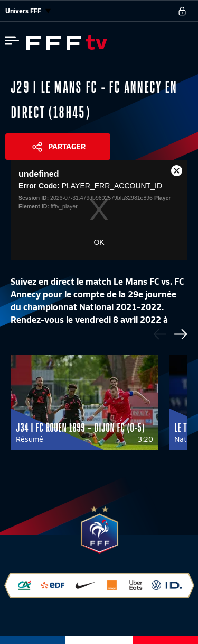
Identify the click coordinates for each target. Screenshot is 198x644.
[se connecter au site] (182, 11)
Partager (67, 147)
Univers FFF (28, 11)
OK (99, 242)
